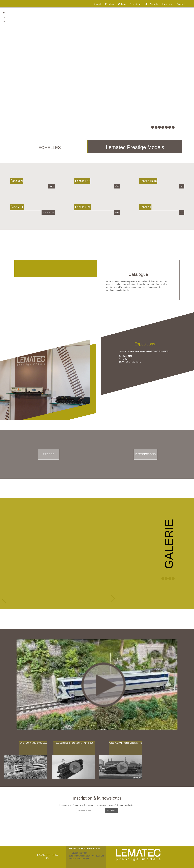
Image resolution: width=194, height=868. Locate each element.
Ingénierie (167, 4)
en (4, 21)
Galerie (122, 4)
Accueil (97, 4)
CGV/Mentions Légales (47, 855)
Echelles (110, 4)
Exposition (135, 4)
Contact (181, 4)
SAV (47, 858)
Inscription (112, 810)
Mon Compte (151, 4)
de (4, 17)
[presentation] (97, 821)
